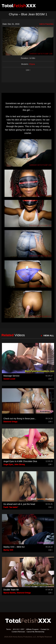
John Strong (19, 464)
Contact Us (45, 629)
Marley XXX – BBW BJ (14, 547)
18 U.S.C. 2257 (18, 629)
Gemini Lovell (9, 379)
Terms (9, 629)
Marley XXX (8, 550)
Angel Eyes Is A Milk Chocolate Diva (20, 461)
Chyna (32, 64)
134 (28, 70)
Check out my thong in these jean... (20, 419)
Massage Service (11, 376)
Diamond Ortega (10, 422)
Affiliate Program (32, 629)
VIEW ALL (49, 335)
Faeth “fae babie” (11, 507)
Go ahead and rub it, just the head (19, 504)
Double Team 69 (11, 590)
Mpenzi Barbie (9, 593)
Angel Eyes (8, 464)
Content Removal (18, 632)
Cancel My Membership (35, 632)
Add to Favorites (45, 24)
